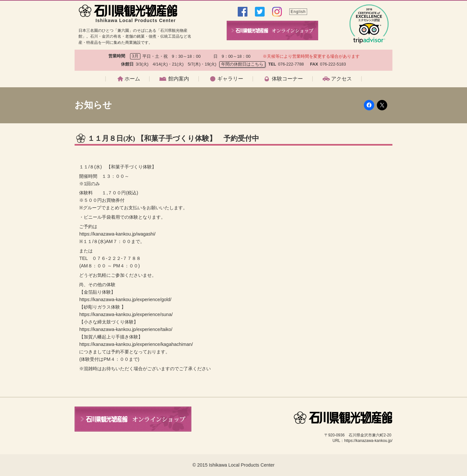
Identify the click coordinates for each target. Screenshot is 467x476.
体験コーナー (287, 79)
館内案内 (179, 79)
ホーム (132, 79)
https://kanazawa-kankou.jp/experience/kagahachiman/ (136, 344)
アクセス (341, 79)
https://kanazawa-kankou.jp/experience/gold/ (125, 299)
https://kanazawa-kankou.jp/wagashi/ (117, 234)
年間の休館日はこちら (242, 64)
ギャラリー (230, 79)
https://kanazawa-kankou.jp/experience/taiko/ (126, 329)
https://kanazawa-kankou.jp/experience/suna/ (126, 314)
